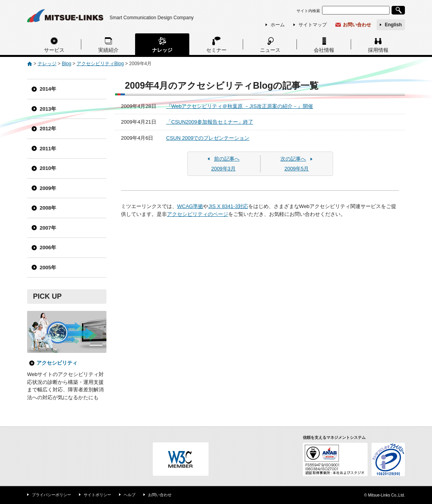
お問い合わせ (357, 25)
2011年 (48, 149)
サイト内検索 (308, 11)
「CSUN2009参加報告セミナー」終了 (210, 122)
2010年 (48, 168)
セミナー (216, 50)
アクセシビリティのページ (198, 214)
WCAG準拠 (190, 206)
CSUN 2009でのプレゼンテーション (208, 138)
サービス (54, 50)
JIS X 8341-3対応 (228, 206)
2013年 (48, 109)
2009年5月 (297, 163)
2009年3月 (223, 163)
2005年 (48, 268)
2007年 (48, 228)
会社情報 (324, 50)
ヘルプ (130, 495)
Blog (66, 64)
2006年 (48, 247)
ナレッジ (162, 50)
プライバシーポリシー (51, 495)
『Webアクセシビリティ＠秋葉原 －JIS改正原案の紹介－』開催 (240, 106)
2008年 (48, 208)
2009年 (48, 188)
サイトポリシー (97, 495)
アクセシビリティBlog (100, 64)
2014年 (48, 89)
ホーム (278, 25)
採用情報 (378, 50)
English (393, 25)
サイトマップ (313, 25)
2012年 (48, 129)
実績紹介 (108, 50)
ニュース (270, 50)
